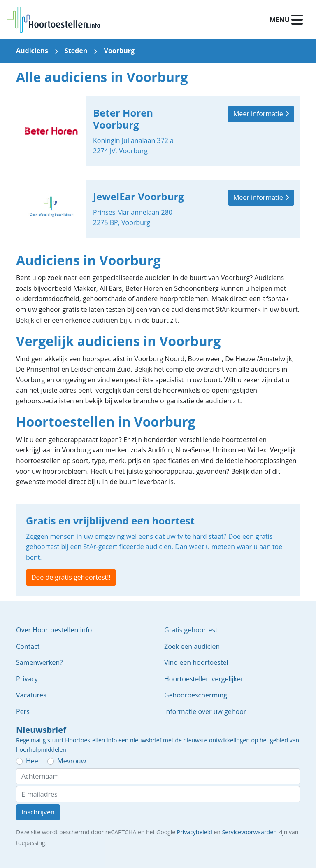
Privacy (27, 679)
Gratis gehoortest (191, 630)
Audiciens (32, 51)
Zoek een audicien (192, 646)
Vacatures (31, 695)
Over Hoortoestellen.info (54, 630)
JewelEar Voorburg (158, 209)
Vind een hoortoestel (196, 662)
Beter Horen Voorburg (158, 131)
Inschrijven (38, 812)
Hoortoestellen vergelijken (204, 679)
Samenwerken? (39, 662)
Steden (76, 51)
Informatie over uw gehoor (205, 711)
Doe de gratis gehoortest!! (71, 577)
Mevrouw (72, 761)
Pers (23, 711)
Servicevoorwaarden (250, 832)
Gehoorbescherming (196, 695)
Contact (28, 646)
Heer (33, 761)
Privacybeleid (195, 832)
